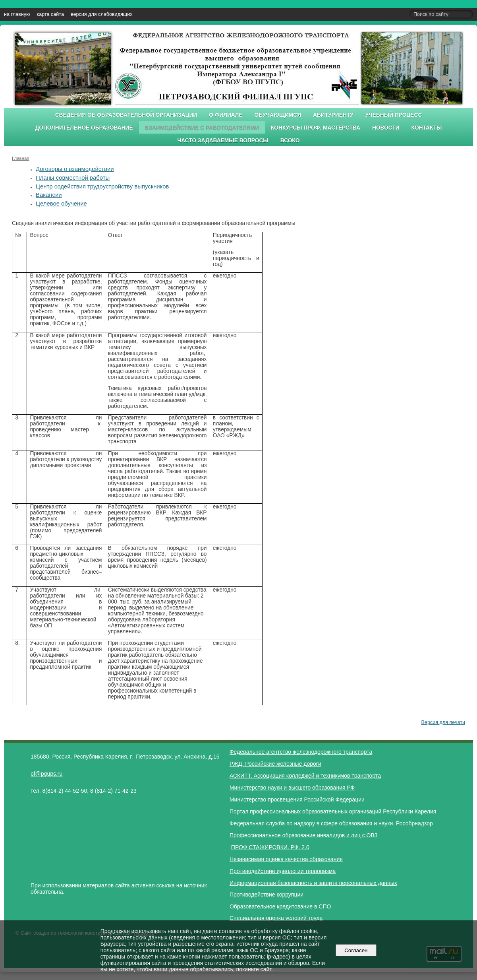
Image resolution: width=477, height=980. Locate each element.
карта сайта (50, 14)
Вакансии (49, 195)
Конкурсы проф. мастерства (316, 128)
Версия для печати (443, 722)
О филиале (226, 115)
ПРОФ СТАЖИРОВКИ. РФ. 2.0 (270, 847)
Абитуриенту (333, 115)
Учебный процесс (394, 115)
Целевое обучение (61, 204)
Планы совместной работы (73, 178)
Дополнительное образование (84, 128)
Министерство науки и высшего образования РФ (292, 788)
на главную (17, 14)
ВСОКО (290, 141)
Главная (21, 158)
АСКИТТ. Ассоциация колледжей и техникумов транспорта (305, 776)
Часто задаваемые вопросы (223, 141)
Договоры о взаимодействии (75, 169)
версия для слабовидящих (101, 14)
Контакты (427, 128)
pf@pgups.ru (46, 774)
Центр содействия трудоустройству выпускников (102, 186)
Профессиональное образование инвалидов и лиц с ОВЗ (304, 835)
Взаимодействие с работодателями (202, 128)
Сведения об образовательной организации (126, 115)
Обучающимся (278, 115)
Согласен (356, 950)
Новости (386, 128)
